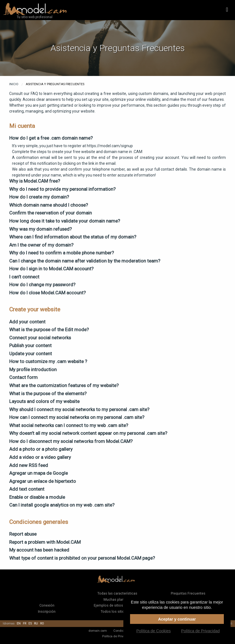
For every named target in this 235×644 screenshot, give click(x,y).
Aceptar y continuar (177, 619)
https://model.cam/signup (110, 146)
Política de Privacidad (117, 636)
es (30, 623)
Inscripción (47, 611)
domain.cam (98, 631)
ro (42, 623)
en (19, 623)
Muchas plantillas (117, 599)
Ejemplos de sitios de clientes (117, 605)
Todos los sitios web (117, 611)
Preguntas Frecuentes (188, 593)
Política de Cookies (153, 631)
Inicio (14, 84)
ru (36, 623)
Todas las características (117, 593)
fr (25, 623)
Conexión (47, 605)
